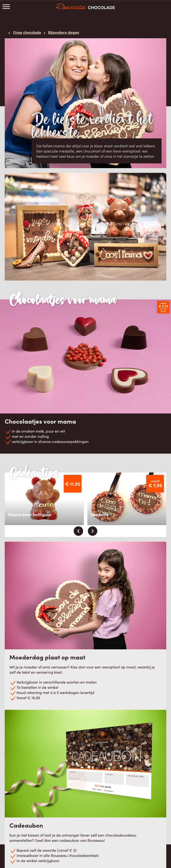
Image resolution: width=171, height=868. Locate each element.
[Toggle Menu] (6, 6)
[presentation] (78, 531)
